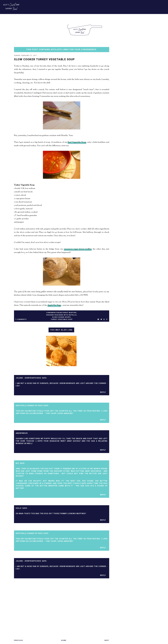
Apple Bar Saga (54, 306)
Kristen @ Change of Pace (29, 406)
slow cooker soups (61, 317)
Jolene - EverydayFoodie (28, 378)
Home (64, 641)
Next (107, 641)
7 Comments (21, 320)
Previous (18, 641)
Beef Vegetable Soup (77, 142)
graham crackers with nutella (61, 315)
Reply (103, 392)
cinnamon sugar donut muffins (78, 249)
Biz (17, 463)
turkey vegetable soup (62, 320)
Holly (19, 508)
